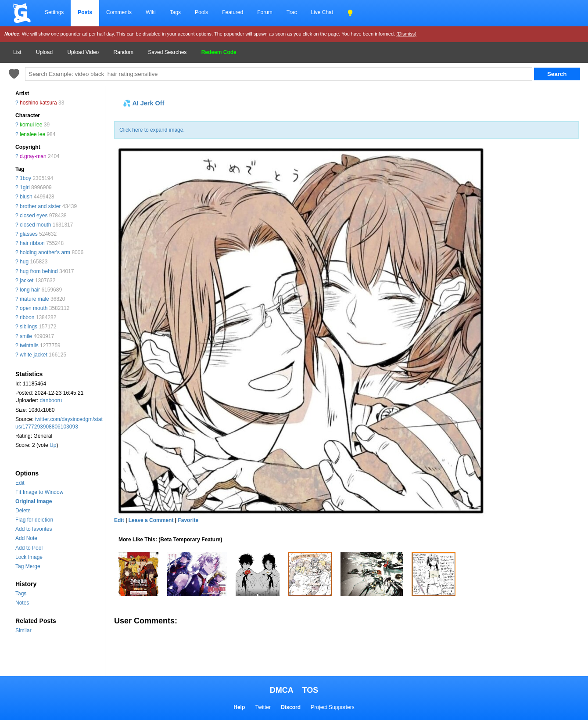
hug (24, 262)
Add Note (26, 538)
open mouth (34, 308)
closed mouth (35, 225)
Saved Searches (167, 52)
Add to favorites (34, 529)
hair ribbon (32, 243)
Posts (85, 12)
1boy (25, 178)
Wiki (151, 12)
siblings (29, 327)
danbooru (51, 400)
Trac (292, 12)
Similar (23, 630)
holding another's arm (45, 252)
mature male (34, 299)
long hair (30, 290)
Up (53, 445)
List (17, 52)
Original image (34, 501)
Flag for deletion (34, 520)
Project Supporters (332, 707)
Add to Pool (29, 548)
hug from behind (39, 271)
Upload (44, 52)
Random (124, 52)
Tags (175, 12)
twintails (29, 346)
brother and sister (40, 206)
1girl (25, 187)
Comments (119, 12)
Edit (20, 483)
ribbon (27, 317)
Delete (23, 511)
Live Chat (322, 12)
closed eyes (34, 216)
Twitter (263, 707)
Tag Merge (28, 566)
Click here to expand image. (152, 130)
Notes (22, 603)
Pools (201, 12)
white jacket (34, 355)
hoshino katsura (38, 103)
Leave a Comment (151, 520)
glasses (29, 234)
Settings (54, 12)
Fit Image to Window (39, 492)
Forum (265, 12)
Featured (233, 12)
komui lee (31, 125)
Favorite (188, 520)
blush (26, 197)
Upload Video (83, 52)
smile (26, 336)
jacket (27, 281)
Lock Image (29, 557)
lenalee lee (32, 134)
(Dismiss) (406, 34)
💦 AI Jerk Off (143, 103)
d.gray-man (33, 156)
